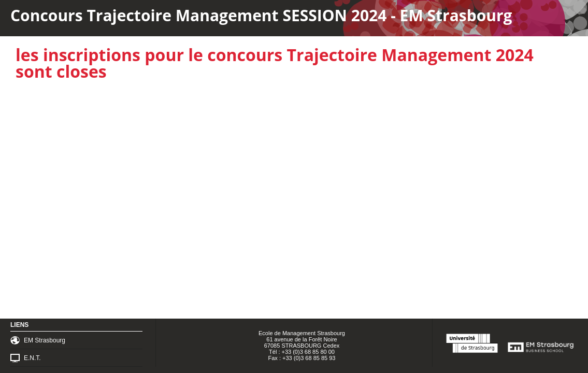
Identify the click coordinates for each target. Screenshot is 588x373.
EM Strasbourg (45, 340)
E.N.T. (32, 358)
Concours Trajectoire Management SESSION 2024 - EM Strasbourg (261, 16)
